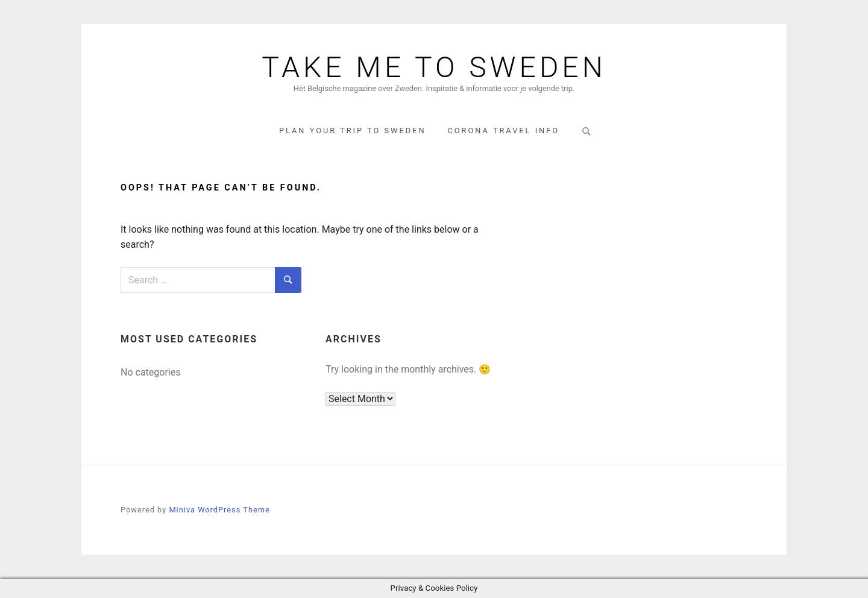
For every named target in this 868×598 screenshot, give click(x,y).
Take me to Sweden (434, 68)
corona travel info (503, 131)
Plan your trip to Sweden (353, 131)
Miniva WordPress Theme (219, 510)
